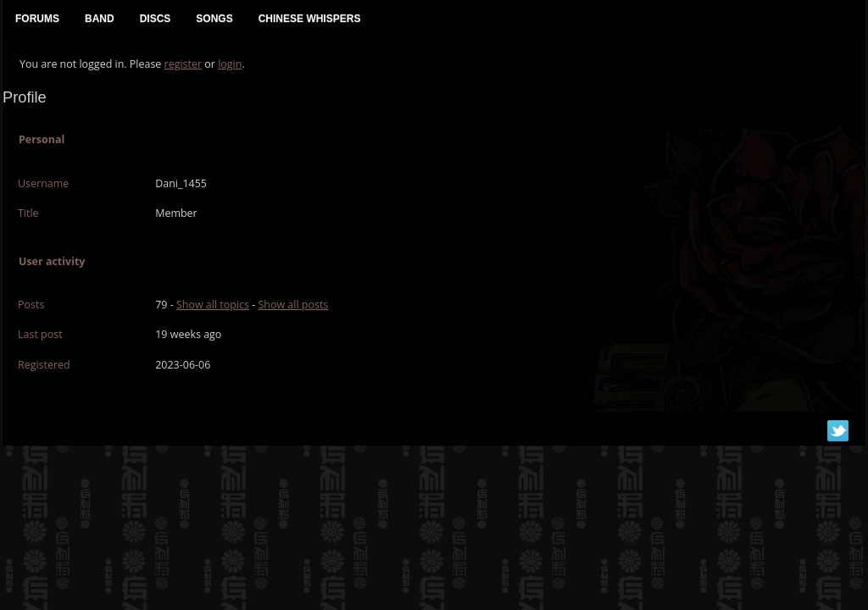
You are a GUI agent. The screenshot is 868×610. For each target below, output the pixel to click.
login (230, 64)
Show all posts (293, 305)
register (184, 64)
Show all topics (213, 305)
